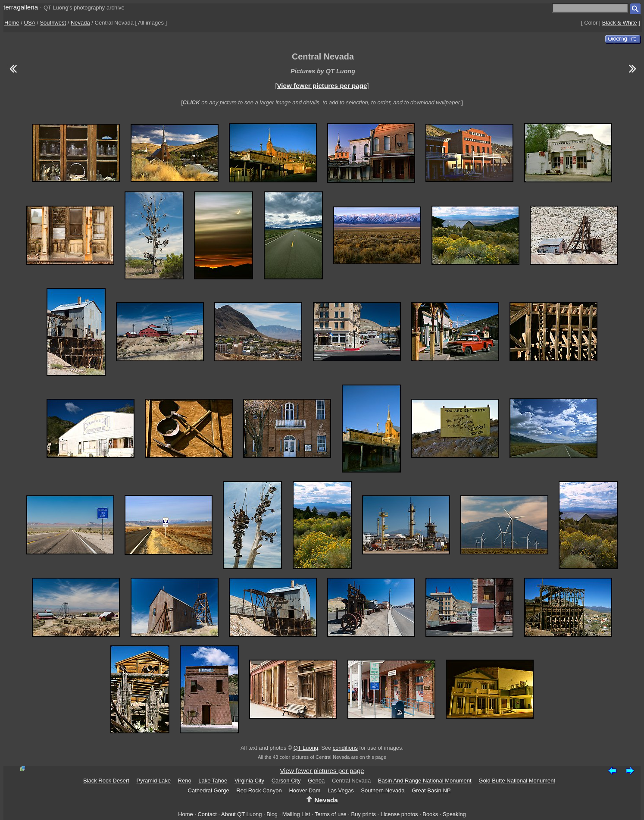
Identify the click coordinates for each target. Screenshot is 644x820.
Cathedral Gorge (209, 790)
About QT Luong (241, 814)
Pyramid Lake (153, 781)
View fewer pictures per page (322, 86)
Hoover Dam (305, 790)
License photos (399, 814)
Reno (185, 781)
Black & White (620, 23)
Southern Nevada (383, 790)
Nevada (80, 23)
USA (30, 23)
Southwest (53, 23)
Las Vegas (341, 790)
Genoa (316, 781)
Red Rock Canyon (259, 790)
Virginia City (249, 781)
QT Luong (306, 748)
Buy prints (364, 814)
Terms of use (331, 814)
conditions (345, 748)
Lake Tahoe (213, 781)
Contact (207, 814)
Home (12, 23)
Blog (272, 814)
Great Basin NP (431, 790)
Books (430, 814)
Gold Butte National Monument (517, 781)
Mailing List (296, 814)
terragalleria (21, 7)
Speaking (454, 814)
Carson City (286, 781)
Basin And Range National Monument (425, 781)
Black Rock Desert (106, 781)
